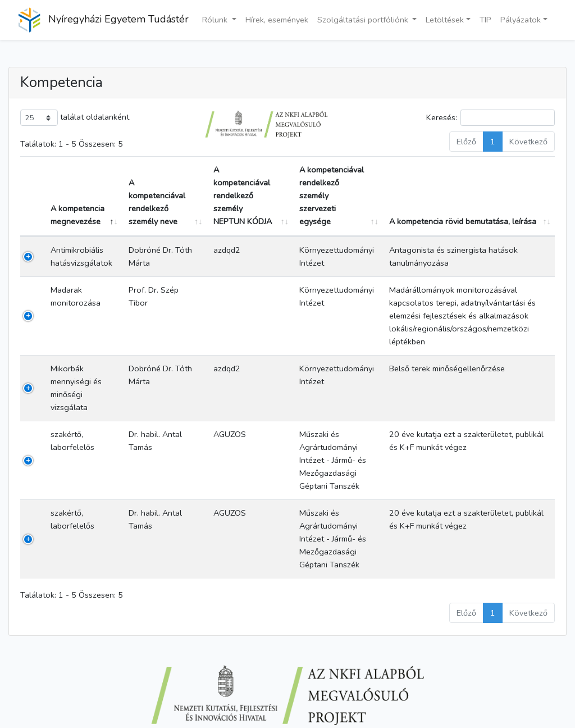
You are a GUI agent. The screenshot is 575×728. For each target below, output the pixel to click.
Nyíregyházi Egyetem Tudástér (103, 20)
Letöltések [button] (445, 20)
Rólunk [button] (216, 20)
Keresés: (490, 118)
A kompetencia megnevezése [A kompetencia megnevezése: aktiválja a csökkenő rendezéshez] (77, 215)
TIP (485, 20)
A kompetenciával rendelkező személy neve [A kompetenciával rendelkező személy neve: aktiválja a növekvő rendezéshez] (157, 202)
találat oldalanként (75, 118)
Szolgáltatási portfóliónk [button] (364, 20)
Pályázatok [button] (521, 20)
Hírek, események (277, 20)
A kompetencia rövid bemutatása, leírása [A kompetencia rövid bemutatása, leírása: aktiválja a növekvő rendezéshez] (463, 221)
